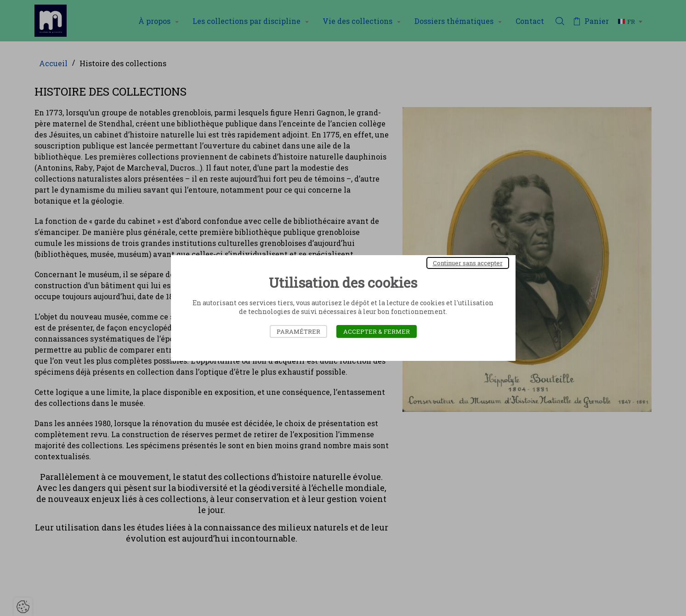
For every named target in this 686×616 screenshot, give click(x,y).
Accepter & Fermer (377, 331)
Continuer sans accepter (468, 263)
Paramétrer (298, 331)
